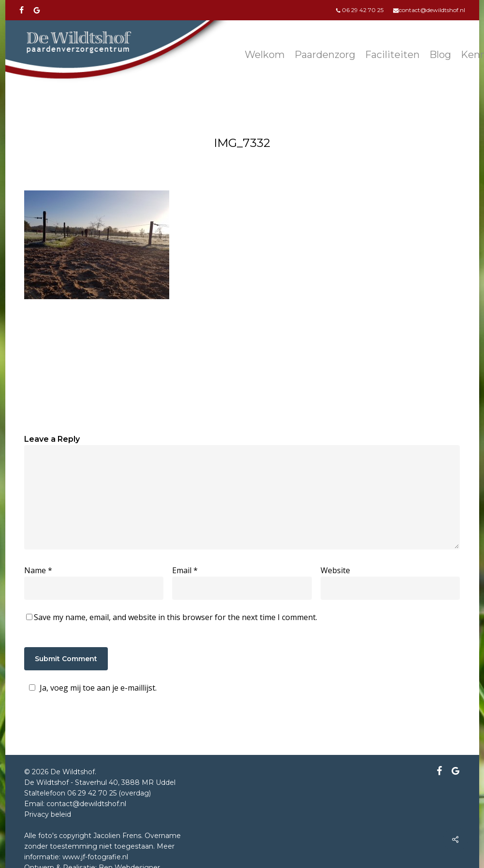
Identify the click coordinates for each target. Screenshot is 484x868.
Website (335, 570)
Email (185, 570)
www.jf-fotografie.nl (95, 857)
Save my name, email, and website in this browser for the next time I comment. (176, 617)
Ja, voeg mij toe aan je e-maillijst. (91, 688)
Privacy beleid (48, 814)
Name (38, 570)
